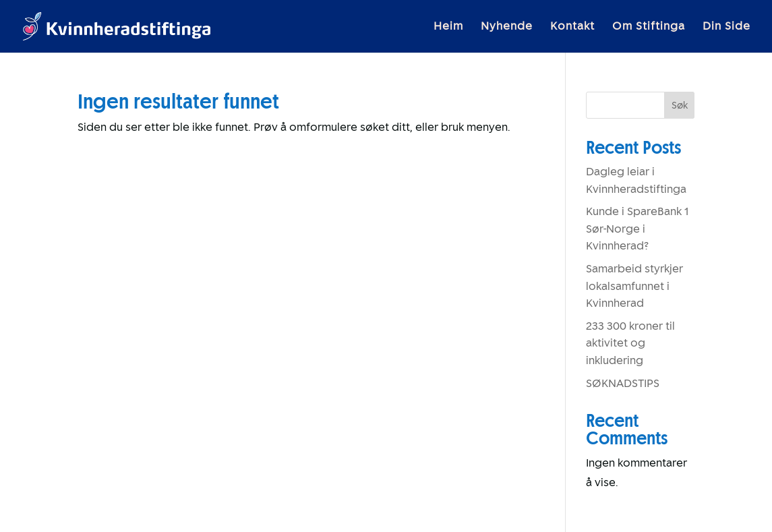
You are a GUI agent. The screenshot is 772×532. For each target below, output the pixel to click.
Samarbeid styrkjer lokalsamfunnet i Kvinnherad (634, 286)
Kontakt (572, 27)
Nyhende (507, 27)
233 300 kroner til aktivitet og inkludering (630, 343)
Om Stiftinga (649, 27)
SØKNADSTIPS (623, 383)
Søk (680, 106)
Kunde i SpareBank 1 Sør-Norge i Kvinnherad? (637, 229)
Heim (448, 27)
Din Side (726, 27)
